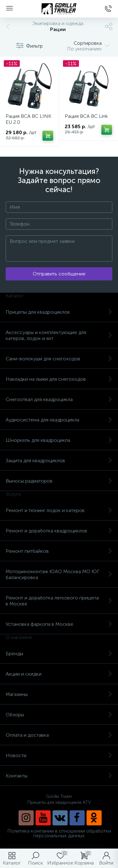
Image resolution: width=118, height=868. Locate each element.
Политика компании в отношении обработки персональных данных (59, 833)
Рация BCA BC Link (86, 116)
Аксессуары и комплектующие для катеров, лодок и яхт (59, 335)
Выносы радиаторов (59, 481)
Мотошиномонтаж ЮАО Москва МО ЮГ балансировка (59, 574)
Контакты (59, 776)
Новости (59, 755)
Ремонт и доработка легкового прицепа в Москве (59, 601)
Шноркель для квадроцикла (59, 440)
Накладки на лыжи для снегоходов (59, 379)
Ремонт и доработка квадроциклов (59, 531)
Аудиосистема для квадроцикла (59, 420)
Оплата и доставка (59, 735)
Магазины (59, 694)
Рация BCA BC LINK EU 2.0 (28, 119)
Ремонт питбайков (59, 551)
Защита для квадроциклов (59, 460)
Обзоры (59, 715)
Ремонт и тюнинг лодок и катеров (59, 510)
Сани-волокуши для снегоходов (59, 359)
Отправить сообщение (59, 274)
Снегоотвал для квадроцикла (59, 399)
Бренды (59, 654)
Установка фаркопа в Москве (59, 624)
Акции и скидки (59, 674)
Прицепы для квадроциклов (59, 312)
